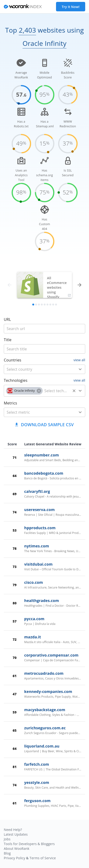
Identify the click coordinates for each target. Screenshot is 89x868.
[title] (44, 329)
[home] (23, 7)
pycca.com (34, 619)
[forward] (80, 285)
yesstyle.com (37, 782)
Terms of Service (43, 858)
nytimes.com (37, 546)
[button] (24, 391)
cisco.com (34, 582)
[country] (37, 369)
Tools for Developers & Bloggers (29, 844)
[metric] (37, 412)
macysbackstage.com (45, 710)
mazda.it (33, 637)
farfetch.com (37, 764)
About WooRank (17, 849)
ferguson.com (37, 801)
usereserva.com (40, 510)
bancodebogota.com (44, 473)
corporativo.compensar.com (51, 655)
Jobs (7, 839)
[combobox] (44, 369)
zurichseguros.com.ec (45, 728)
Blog (7, 853)
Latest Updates (16, 834)
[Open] (80, 369)
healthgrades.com (42, 601)
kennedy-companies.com (48, 692)
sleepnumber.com (42, 455)
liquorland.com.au (42, 746)
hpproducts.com (40, 528)
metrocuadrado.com (44, 673)
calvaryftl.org (37, 491)
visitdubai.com (38, 564)
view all (79, 360)
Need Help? (13, 830)
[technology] (57, 391)
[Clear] (74, 391)
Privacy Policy (14, 858)
